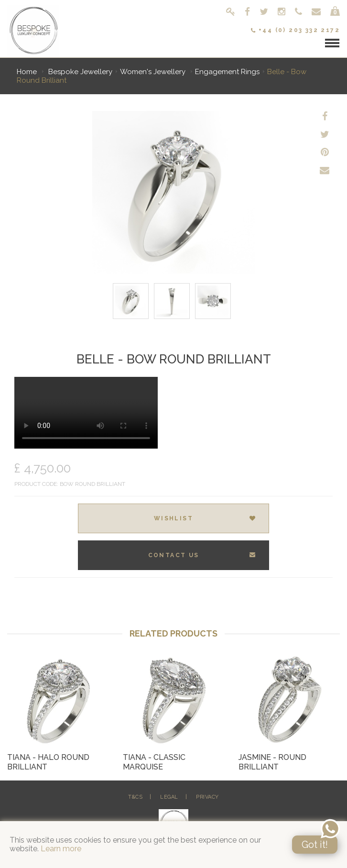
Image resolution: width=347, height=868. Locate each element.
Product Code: (36, 484)
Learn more (61, 849)
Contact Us (202, 555)
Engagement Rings (227, 72)
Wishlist (205, 519)
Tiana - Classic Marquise (154, 762)
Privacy (207, 797)
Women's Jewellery (154, 72)
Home (27, 72)
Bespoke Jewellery (80, 72)
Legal (169, 797)
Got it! (315, 845)
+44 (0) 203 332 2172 (295, 30)
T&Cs (135, 797)
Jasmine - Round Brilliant (272, 762)
